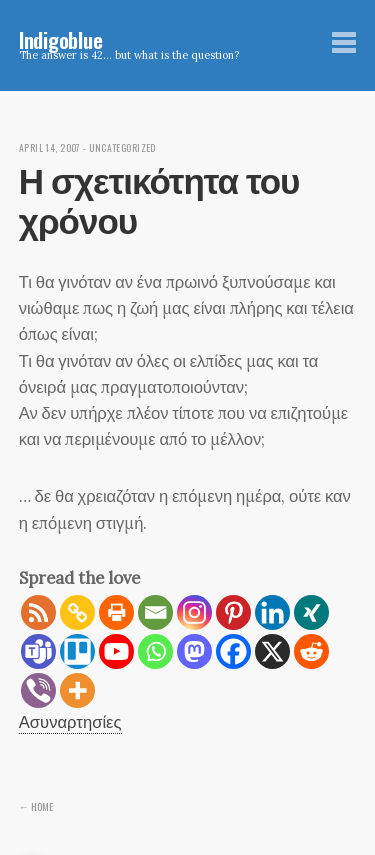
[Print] (116, 612)
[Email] (155, 612)
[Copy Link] (77, 612)
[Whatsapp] (155, 651)
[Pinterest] (233, 612)
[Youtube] (116, 651)
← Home (36, 806)
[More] (77, 690)
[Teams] (38, 651)
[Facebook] (233, 651)
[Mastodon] (194, 651)
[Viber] (38, 690)
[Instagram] (194, 612)
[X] (272, 651)
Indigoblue (61, 39)
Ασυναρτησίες (70, 722)
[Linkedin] (272, 612)
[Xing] (311, 612)
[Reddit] (311, 651)
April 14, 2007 (50, 148)
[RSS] (38, 612)
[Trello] (77, 651)
